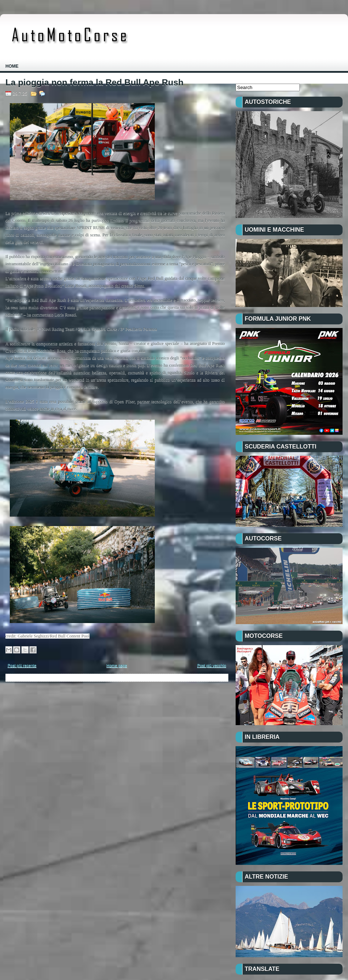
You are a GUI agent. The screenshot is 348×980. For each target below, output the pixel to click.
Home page (117, 665)
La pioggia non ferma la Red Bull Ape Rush (94, 83)
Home (12, 66)
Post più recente (22, 665)
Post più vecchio (212, 665)
